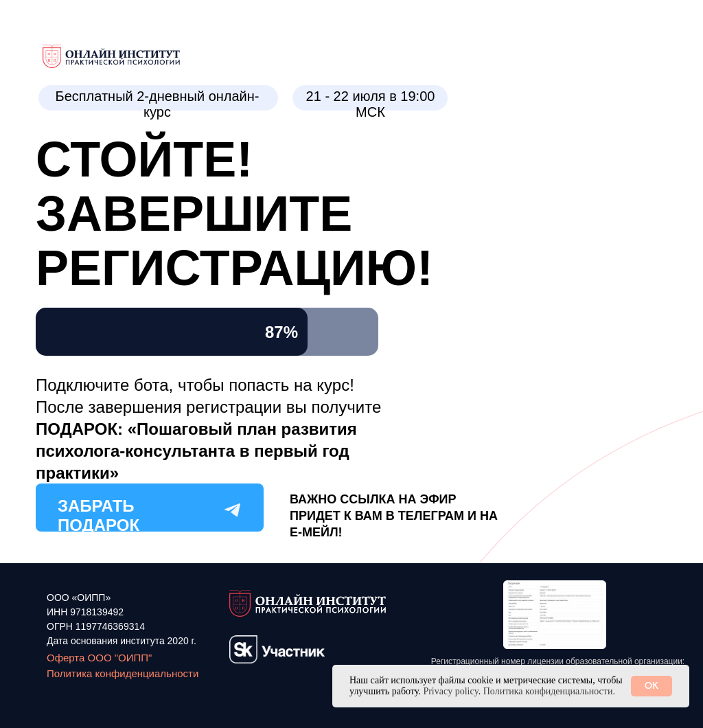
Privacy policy (450, 691)
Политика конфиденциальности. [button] (549, 691)
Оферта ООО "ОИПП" (99, 658)
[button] (555, 615)
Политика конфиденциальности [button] (123, 673)
